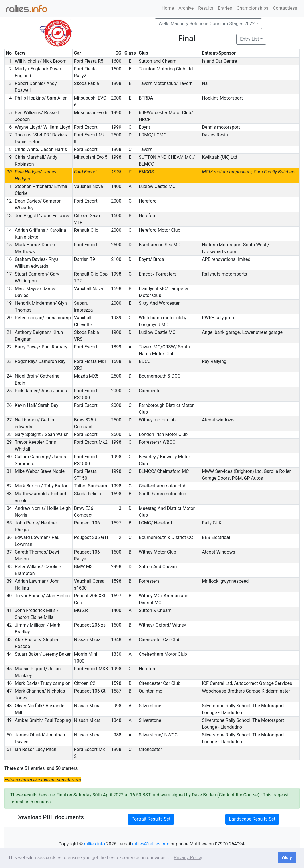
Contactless (285, 8)
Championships (252, 8)
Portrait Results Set (151, 819)
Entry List (249, 39)
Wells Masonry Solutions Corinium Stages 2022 (207, 24)
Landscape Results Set (252, 819)
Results (206, 8)
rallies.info (94, 844)
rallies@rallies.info (151, 844)
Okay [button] (287, 858)
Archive (186, 8)
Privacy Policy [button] (188, 858)
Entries (225, 8)
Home (168, 8)
